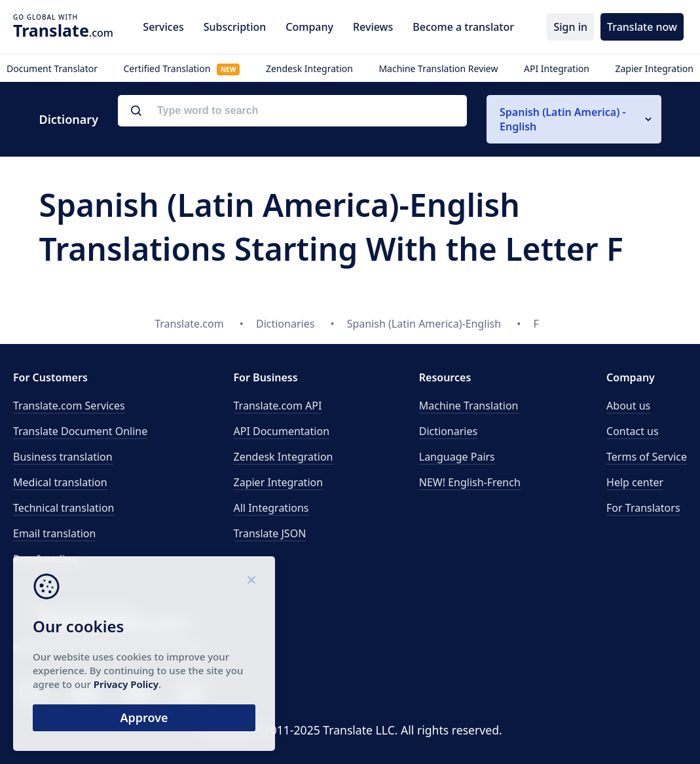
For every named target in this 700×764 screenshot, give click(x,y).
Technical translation (64, 508)
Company (309, 27)
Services (163, 27)
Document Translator (52, 68)
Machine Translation (469, 406)
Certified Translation (181, 68)
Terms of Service (647, 457)
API (278, 406)
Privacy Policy (126, 684)
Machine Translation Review (438, 68)
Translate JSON (270, 533)
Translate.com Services (69, 406)
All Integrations (271, 508)
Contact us (633, 431)
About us (628, 406)
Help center (635, 482)
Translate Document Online (80, 431)
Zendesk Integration (309, 68)
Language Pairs (457, 457)
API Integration (557, 68)
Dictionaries (448, 431)
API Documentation (282, 431)
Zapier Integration (654, 68)
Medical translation (60, 482)
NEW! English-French (470, 482)
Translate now (642, 27)
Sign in (570, 27)
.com (63, 30)
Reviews (373, 27)
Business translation (63, 457)
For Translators (643, 508)
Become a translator (463, 27)
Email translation (54, 533)
